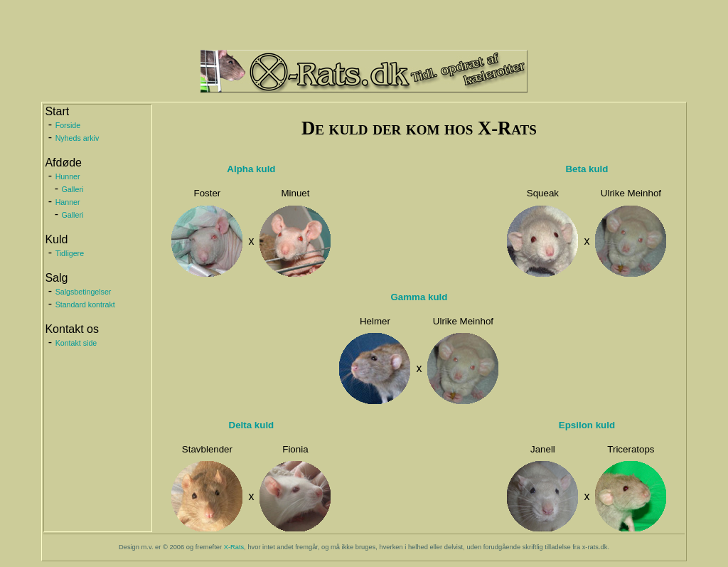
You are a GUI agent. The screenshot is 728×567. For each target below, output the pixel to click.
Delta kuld (252, 425)
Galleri (73, 189)
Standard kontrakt (85, 304)
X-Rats (234, 547)
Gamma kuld (419, 297)
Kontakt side (76, 343)
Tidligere (70, 253)
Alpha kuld (251, 169)
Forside (68, 125)
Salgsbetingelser (84, 292)
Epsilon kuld (587, 425)
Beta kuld (587, 169)
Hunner (68, 176)
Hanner (68, 202)
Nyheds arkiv (77, 138)
